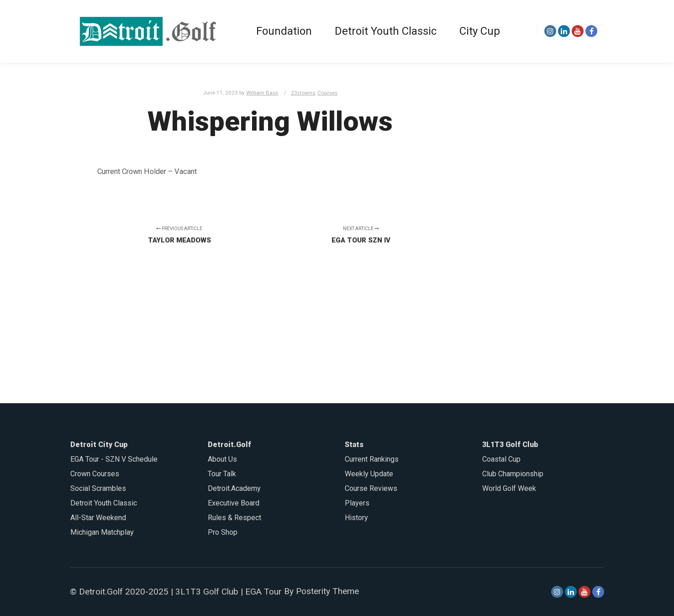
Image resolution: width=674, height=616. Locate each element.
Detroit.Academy (234, 488)
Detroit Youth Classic (104, 503)
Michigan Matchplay (102, 532)
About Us (222, 459)
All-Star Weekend (98, 518)
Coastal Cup (501, 459)
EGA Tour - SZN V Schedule (114, 459)
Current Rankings (372, 459)
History (356, 518)
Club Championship (513, 474)
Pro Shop (223, 532)
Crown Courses (95, 474)
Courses (327, 93)
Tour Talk (222, 474)
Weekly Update (369, 474)
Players (357, 503)
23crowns (303, 93)
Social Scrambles (98, 488)
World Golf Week (509, 488)
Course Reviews (371, 488)
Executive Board (234, 503)
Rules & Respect (234, 518)
